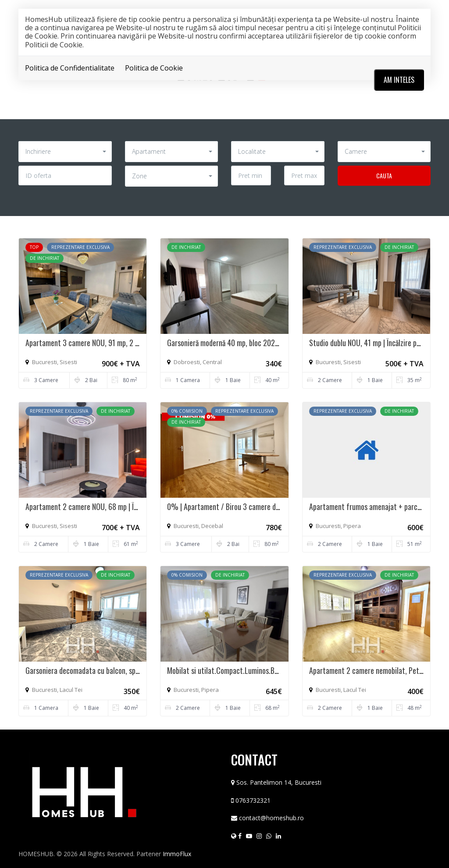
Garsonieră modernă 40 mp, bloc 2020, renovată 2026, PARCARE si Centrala (279, 343)
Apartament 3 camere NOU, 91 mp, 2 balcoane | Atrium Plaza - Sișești (128, 343)
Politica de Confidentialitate (70, 68)
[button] (65, 152)
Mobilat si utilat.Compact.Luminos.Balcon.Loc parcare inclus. (257, 670)
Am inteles (399, 80)
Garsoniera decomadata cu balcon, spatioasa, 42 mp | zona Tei (117, 670)
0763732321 (253, 800)
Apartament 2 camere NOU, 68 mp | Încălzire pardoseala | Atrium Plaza (129, 507)
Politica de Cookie (154, 68)
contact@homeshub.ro (271, 818)
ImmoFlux (177, 854)
